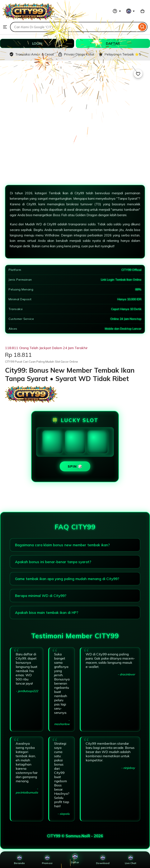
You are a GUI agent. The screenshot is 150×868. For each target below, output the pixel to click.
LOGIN (37, 43)
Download (103, 860)
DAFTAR (113, 43)
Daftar (75, 859)
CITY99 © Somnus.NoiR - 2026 (75, 836)
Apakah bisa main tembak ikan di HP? (47, 613)
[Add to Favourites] (138, 74)
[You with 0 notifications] (131, 11)
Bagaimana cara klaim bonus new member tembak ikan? (62, 545)
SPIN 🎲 (75, 466)
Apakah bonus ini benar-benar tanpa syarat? (53, 562)
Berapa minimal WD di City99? (41, 596)
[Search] (142, 27)
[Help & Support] (117, 11)
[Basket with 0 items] (142, 11)
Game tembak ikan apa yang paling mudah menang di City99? (67, 579)
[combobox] (74, 27)
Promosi (47, 860)
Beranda (19, 860)
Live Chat (131, 860)
